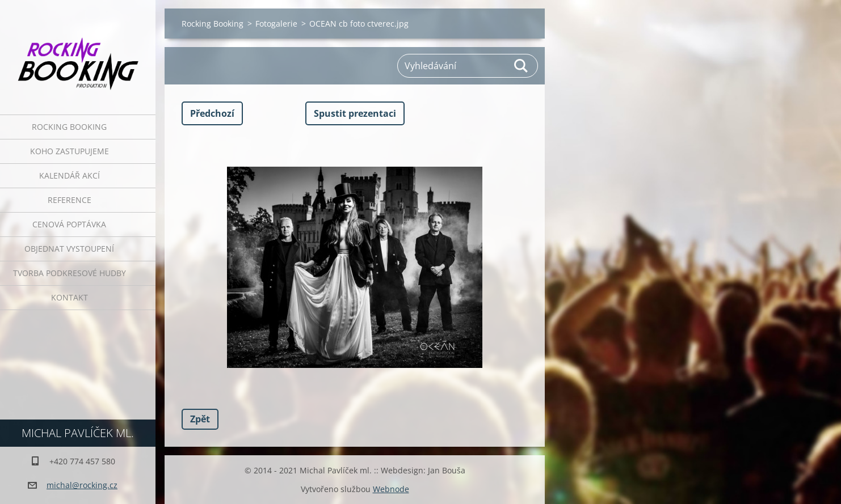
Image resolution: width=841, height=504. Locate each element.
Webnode (391, 489)
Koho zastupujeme (70, 151)
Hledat (522, 66)
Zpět (200, 419)
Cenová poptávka (69, 224)
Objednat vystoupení (69, 249)
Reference (70, 200)
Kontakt (70, 297)
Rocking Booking (69, 127)
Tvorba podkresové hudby (70, 273)
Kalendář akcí (70, 175)
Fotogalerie (276, 24)
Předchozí (212, 113)
